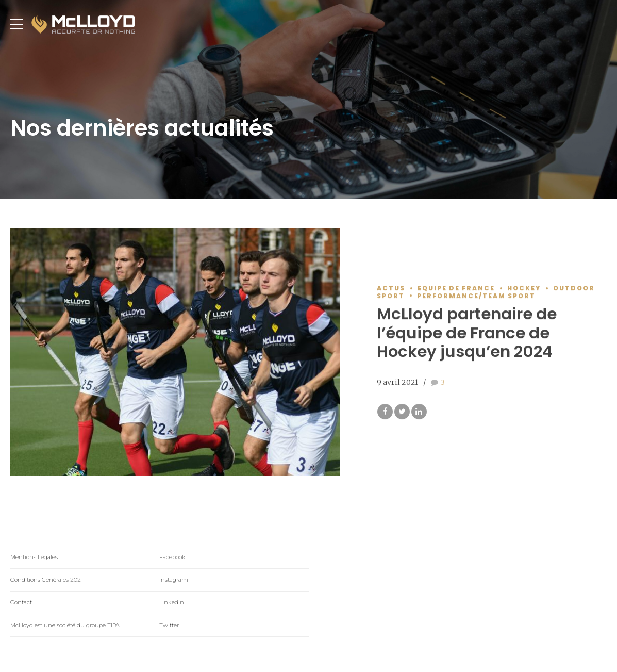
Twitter (169, 625)
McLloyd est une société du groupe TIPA (65, 625)
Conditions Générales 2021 (47, 580)
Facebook (172, 557)
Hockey (524, 289)
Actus (391, 289)
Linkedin (172, 602)
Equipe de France (456, 289)
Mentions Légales (34, 557)
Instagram (174, 580)
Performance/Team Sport (476, 296)
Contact (21, 602)
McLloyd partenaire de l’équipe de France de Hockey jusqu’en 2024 (467, 333)
